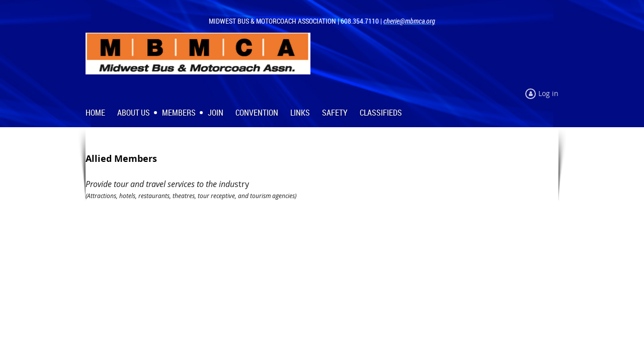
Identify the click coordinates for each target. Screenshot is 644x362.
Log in (548, 93)
